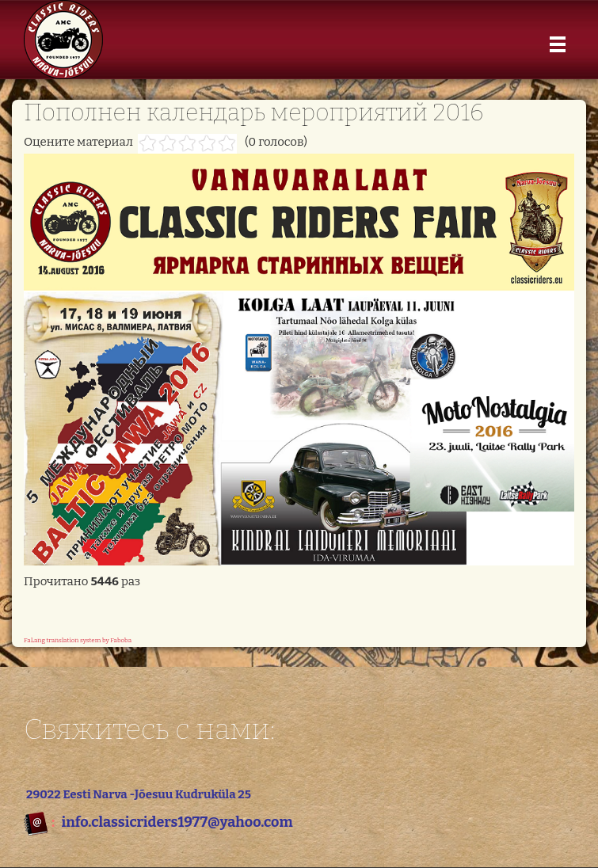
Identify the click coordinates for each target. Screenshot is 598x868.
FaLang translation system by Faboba (78, 640)
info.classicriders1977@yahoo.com (177, 822)
